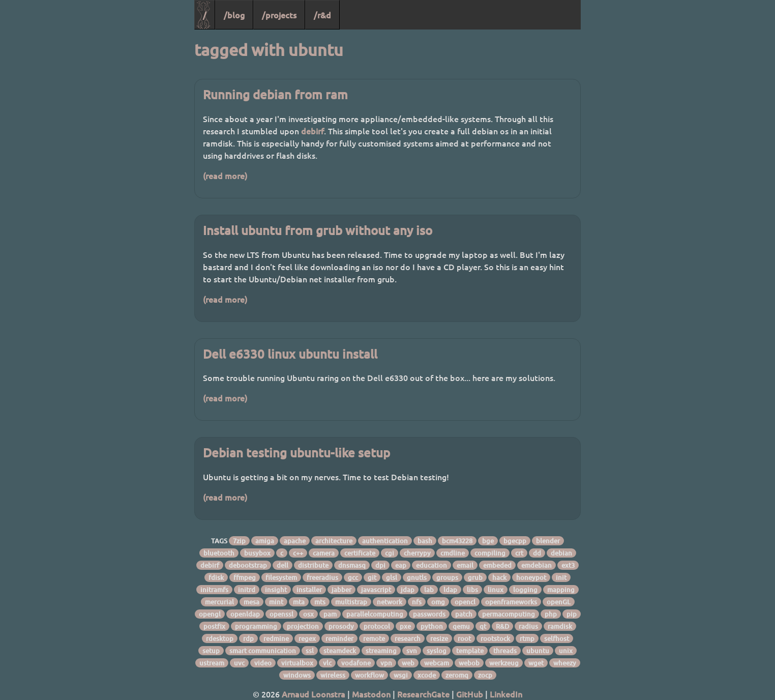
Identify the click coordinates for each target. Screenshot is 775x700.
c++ (298, 553)
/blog (234, 15)
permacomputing (509, 614)
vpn (386, 663)
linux (496, 590)
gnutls (417, 577)
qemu (461, 626)
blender (548, 541)
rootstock (495, 638)
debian (561, 553)
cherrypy (417, 553)
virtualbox (297, 663)
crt (519, 553)
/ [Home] (205, 15)
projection (303, 626)
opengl (210, 614)
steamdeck (340, 651)
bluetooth (219, 553)
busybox (257, 553)
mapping (561, 590)
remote (374, 638)
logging (525, 590)
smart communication (263, 651)
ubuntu (538, 651)
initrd (247, 590)
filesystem (281, 577)
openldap (245, 614)
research (408, 638)
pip (572, 614)
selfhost (557, 638)
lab (429, 590)
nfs (417, 602)
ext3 (568, 565)
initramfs (214, 590)
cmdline (453, 553)
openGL (559, 602)
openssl (281, 614)
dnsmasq (352, 565)
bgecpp (515, 541)
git (372, 577)
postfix (214, 626)
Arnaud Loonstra (314, 694)
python (432, 626)
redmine (276, 638)
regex (307, 638)
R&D (502, 626)
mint (276, 602)
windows (297, 675)
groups (447, 577)
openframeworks (511, 602)
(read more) (225, 176)
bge (488, 541)
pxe (405, 626)
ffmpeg (245, 577)
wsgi (401, 675)
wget (536, 663)
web (408, 663)
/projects (279, 15)
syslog (437, 651)
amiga (265, 541)
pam (330, 614)
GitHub (470, 694)
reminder (339, 638)
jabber (341, 590)
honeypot (531, 577)
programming (256, 626)
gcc (353, 577)
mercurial (219, 602)
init (561, 577)
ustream (212, 663)
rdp (248, 638)
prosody (341, 626)
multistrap (351, 602)
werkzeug (504, 663)
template (470, 651)
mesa (251, 602)
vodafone (356, 663)
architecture (334, 541)
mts (320, 602)
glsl (392, 577)
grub (475, 577)
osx (308, 614)
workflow (369, 675)
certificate (360, 553)
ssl (310, 651)
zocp (485, 675)
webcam (437, 663)
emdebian (536, 565)
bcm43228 (457, 541)
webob (469, 663)
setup (211, 651)
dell (282, 565)
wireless (333, 675)
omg (438, 602)
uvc (239, 663)
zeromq (457, 675)
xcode (427, 675)
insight (276, 590)
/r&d (322, 15)
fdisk (216, 577)
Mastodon (371, 694)
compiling (490, 553)
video (263, 663)
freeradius (322, 577)
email (465, 565)
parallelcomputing (375, 614)
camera (324, 553)
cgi (390, 553)
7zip (239, 541)
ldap (450, 590)
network (390, 602)
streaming (381, 651)
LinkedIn (506, 694)
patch (464, 614)
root (464, 638)
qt (483, 626)
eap (401, 565)
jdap (408, 590)
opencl (465, 602)
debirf (312, 131)
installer (309, 590)
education (431, 565)
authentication (385, 541)
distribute (313, 565)
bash (425, 541)
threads (505, 651)
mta (299, 602)
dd (537, 553)
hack (499, 577)
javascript (376, 590)
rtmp (527, 638)
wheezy (565, 663)
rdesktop (220, 638)
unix (566, 651)
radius (528, 626)
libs (472, 590)
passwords (429, 614)
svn (412, 651)
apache (295, 541)
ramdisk (560, 626)
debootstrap (248, 565)
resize (439, 638)
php (551, 614)
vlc (327, 663)
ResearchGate (423, 694)
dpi (380, 565)
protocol (377, 626)
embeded (497, 565)
